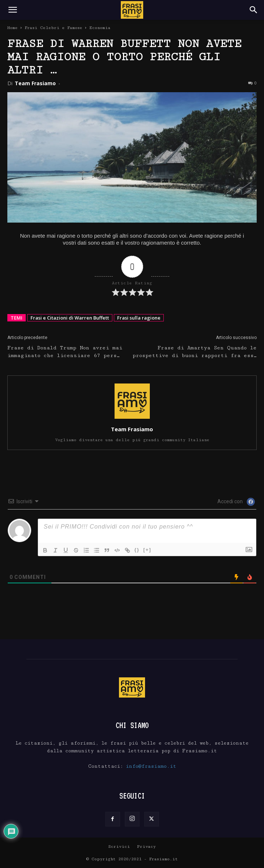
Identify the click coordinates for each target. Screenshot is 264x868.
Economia (100, 28)
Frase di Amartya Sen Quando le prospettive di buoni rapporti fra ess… (195, 352)
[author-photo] (132, 419)
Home (12, 28)
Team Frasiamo (35, 83)
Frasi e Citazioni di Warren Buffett (70, 318)
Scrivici (119, 847)
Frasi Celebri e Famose (53, 28)
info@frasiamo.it (151, 766)
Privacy (146, 847)
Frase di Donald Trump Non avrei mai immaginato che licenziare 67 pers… (65, 352)
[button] (12, 10)
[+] (147, 550)
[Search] (254, 10)
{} (137, 550)
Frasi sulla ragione (139, 318)
